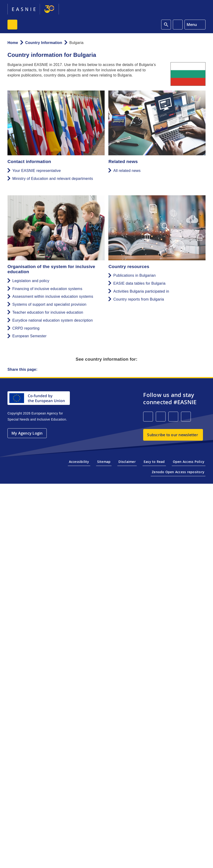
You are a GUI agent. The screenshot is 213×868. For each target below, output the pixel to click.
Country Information (44, 43)
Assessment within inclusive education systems (53, 296)
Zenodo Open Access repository (178, 472)
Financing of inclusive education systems (47, 289)
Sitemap (104, 462)
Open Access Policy (189, 462)
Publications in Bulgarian (134, 275)
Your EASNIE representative (37, 171)
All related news (127, 171)
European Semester (29, 336)
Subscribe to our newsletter (172, 435)
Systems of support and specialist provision (49, 304)
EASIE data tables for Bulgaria (139, 283)
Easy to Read (154, 462)
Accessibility (79, 462)
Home (13, 43)
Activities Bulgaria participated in (141, 291)
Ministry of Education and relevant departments (53, 179)
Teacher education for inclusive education (48, 312)
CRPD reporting (26, 328)
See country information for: (107, 359)
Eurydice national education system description (53, 320)
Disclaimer (127, 462)
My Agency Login (27, 433)
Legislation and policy (31, 281)
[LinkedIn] (148, 417)
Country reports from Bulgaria (139, 299)
